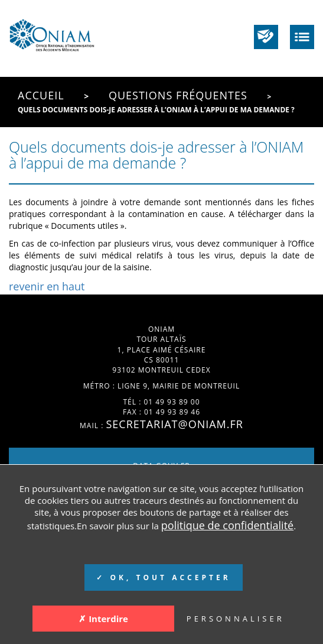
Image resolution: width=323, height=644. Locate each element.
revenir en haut (47, 286)
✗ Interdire (103, 619)
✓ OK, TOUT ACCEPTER (163, 577)
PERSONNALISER (236, 619)
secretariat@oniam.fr (174, 424)
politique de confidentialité (227, 525)
